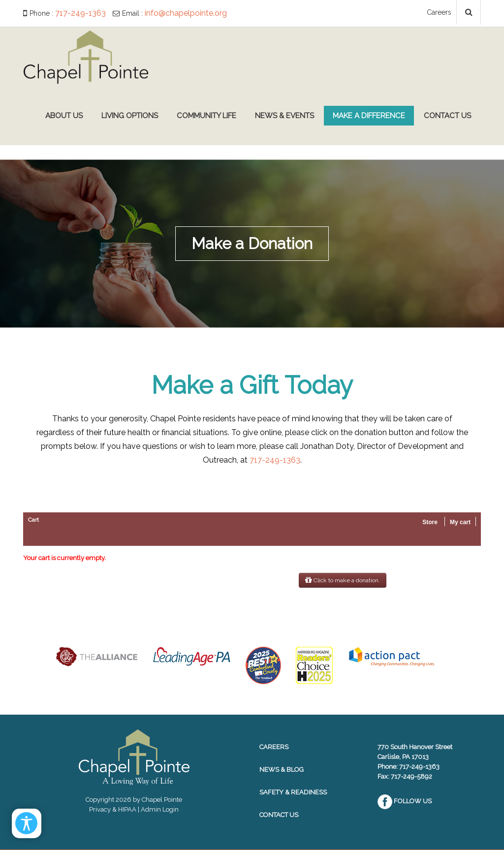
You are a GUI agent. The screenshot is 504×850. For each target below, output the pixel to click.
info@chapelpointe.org (186, 13)
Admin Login (160, 809)
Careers (439, 12)
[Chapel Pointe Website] (86, 56)
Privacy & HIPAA (113, 809)
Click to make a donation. (343, 580)
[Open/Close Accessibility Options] (27, 823)
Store (430, 522)
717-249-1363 (80, 13)
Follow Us (405, 801)
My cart (460, 522)
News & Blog (282, 770)
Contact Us (279, 815)
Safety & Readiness (293, 792)
